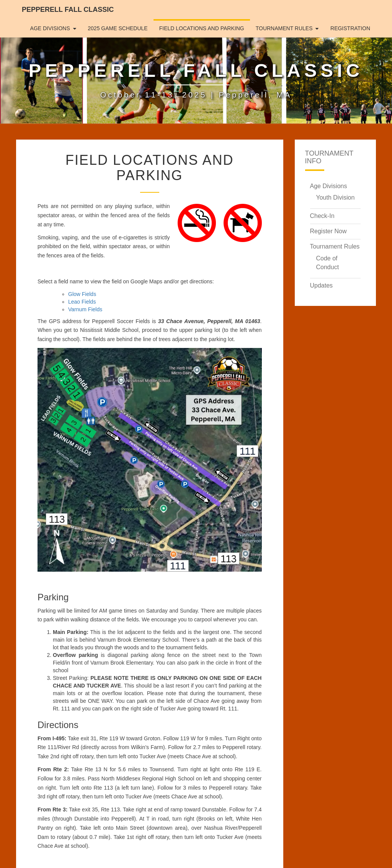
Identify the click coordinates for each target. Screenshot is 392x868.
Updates (322, 285)
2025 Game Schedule (118, 28)
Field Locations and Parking (202, 28)
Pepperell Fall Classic (68, 10)
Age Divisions (50, 28)
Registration (350, 28)
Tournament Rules (284, 28)
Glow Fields (82, 294)
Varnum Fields (85, 309)
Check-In (322, 216)
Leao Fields (82, 302)
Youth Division (336, 197)
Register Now (328, 231)
